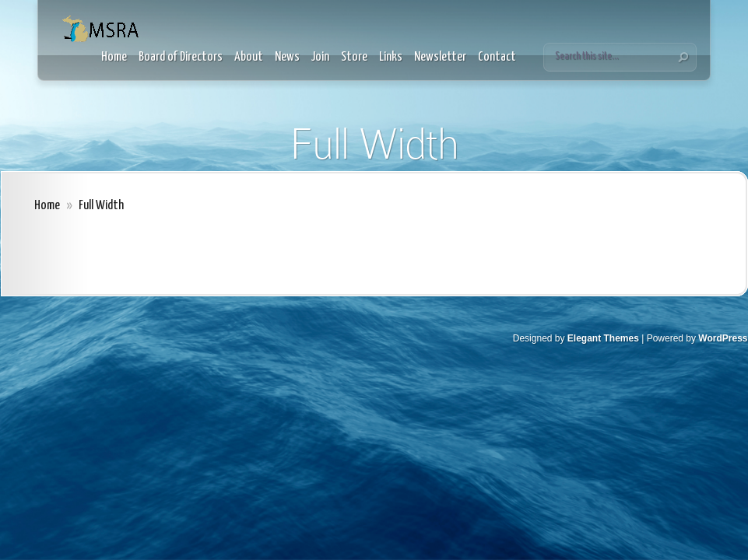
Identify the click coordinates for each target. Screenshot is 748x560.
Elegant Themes (603, 338)
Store (354, 57)
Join (320, 57)
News (287, 57)
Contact (497, 57)
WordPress (723, 338)
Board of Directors (181, 57)
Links (391, 57)
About (249, 57)
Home (114, 57)
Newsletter (440, 57)
